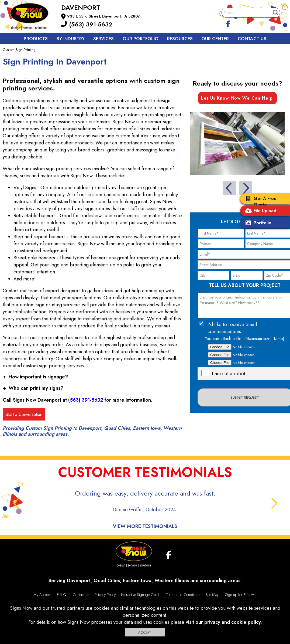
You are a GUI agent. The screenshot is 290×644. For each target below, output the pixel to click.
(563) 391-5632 (87, 24)
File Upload (260, 211)
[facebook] (228, 23)
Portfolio (257, 223)
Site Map (213, 595)
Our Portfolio (141, 39)
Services (103, 39)
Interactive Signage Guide (141, 595)
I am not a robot (229, 374)
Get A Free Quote (260, 202)
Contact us (252, 39)
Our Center (215, 39)
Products (36, 39)
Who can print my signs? (33, 388)
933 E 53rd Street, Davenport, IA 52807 (103, 16)
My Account (42, 595)
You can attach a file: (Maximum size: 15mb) (245, 339)
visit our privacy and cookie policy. (224, 622)
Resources (180, 39)
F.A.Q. (62, 595)
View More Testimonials (145, 526)
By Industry (71, 39)
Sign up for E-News (240, 595)
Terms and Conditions (183, 595)
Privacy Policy (105, 595)
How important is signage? (35, 377)
